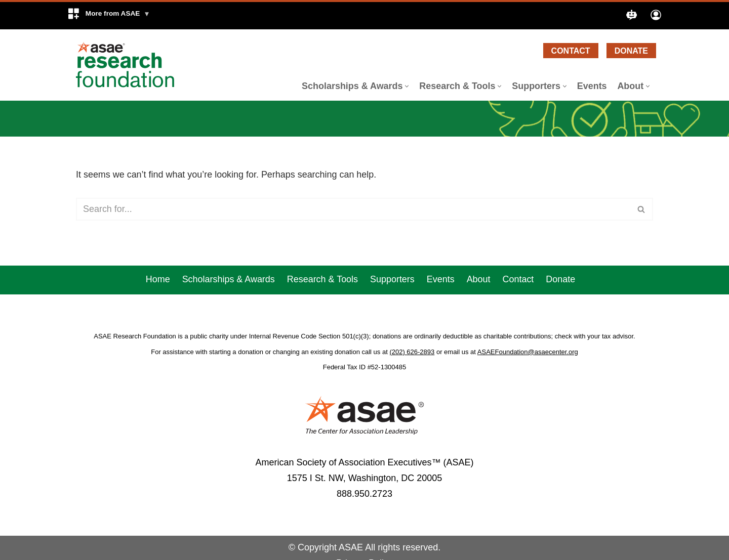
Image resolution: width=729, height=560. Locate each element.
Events (592, 86)
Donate (631, 51)
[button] (109, 16)
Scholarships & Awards (228, 294)
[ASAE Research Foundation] (129, 65)
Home (157, 294)
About (479, 294)
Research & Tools (322, 294)
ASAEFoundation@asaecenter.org (528, 367)
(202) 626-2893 (412, 367)
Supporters (392, 294)
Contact (571, 51)
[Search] (353, 209)
